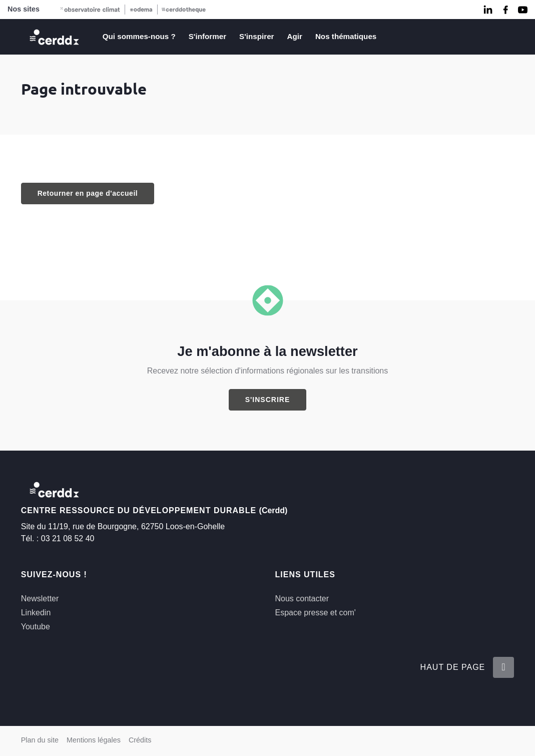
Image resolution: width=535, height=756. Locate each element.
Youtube (36, 627)
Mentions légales (94, 740)
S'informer (207, 36)
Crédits (140, 740)
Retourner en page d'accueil (88, 193)
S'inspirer (256, 36)
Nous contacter (302, 599)
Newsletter (40, 599)
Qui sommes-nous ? (139, 36)
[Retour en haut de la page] (503, 667)
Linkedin (36, 613)
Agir (295, 36)
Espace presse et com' (315, 613)
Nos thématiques (346, 36)
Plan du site (40, 740)
